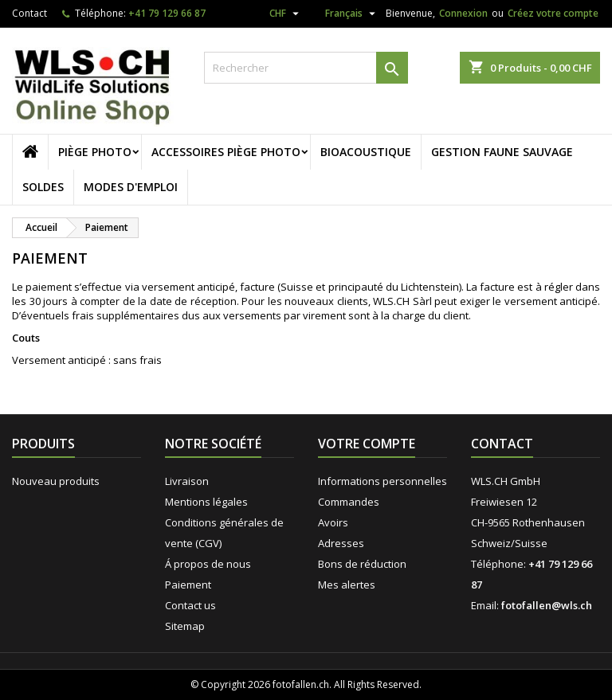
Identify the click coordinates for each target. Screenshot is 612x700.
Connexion (463, 13)
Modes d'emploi (131, 187)
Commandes (349, 502)
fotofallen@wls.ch (547, 605)
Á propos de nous (208, 564)
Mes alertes (347, 585)
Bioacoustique (366, 152)
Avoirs (333, 522)
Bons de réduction (362, 564)
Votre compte (367, 444)
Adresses (341, 543)
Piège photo (95, 152)
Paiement (188, 585)
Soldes (43, 187)
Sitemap (185, 626)
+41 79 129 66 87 (167, 13)
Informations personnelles (382, 481)
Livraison (187, 481)
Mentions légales (206, 502)
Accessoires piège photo (226, 152)
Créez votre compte (553, 13)
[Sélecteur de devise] (286, 14)
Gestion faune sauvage (502, 152)
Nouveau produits (56, 481)
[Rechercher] (306, 68)
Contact (29, 13)
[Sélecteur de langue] (344, 16)
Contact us (190, 605)
